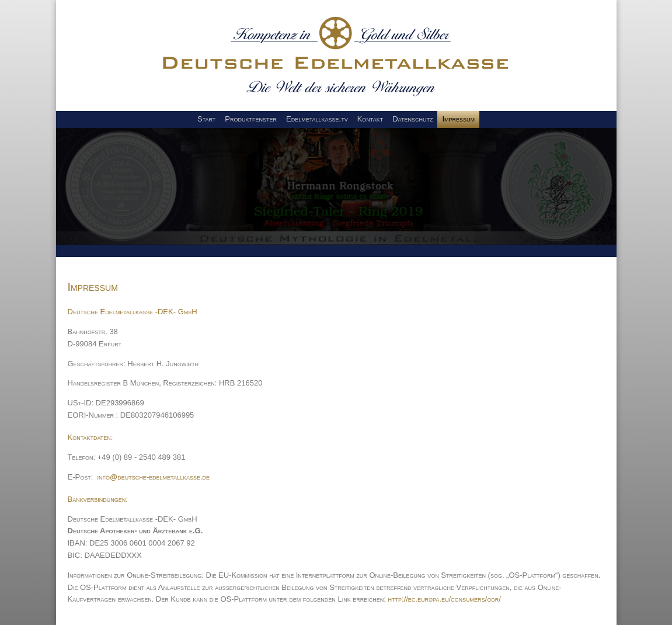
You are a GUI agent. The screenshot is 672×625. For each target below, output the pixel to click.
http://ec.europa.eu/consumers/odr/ (445, 599)
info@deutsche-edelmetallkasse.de (154, 477)
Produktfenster (251, 119)
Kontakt (370, 119)
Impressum (458, 119)
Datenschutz (412, 119)
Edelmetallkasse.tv (317, 119)
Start (206, 119)
